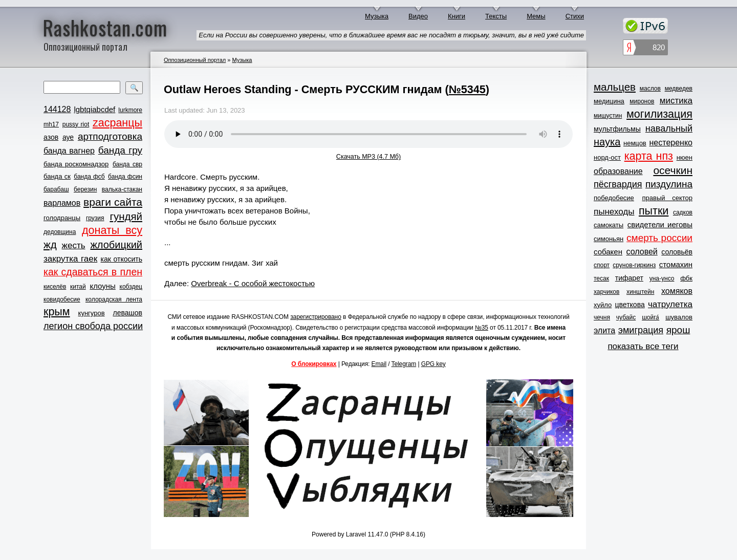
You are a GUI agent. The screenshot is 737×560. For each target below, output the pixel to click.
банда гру (120, 150)
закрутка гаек (70, 259)
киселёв (55, 287)
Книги (457, 16)
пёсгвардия (618, 184)
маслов (650, 89)
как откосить (122, 259)
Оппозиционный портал (195, 60)
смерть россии (659, 238)
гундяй (126, 216)
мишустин (608, 116)
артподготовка (110, 136)
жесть (74, 245)
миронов (642, 101)
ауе (68, 137)
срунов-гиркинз (634, 265)
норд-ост (607, 157)
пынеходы (614, 212)
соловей (642, 252)
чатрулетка (670, 304)
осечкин (673, 170)
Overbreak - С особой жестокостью (253, 283)
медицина (609, 101)
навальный (669, 128)
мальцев (615, 87)
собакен (608, 252)
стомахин (676, 264)
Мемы (536, 16)
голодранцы (62, 218)
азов (51, 137)
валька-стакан (122, 189)
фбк (686, 278)
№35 (482, 328)
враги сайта (113, 202)
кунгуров (92, 313)
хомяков (677, 291)
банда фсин (125, 177)
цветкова (630, 305)
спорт (602, 265)
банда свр (127, 164)
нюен (685, 157)
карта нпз (649, 156)
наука (607, 142)
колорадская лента (114, 299)
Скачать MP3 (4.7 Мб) (368, 157)
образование (618, 171)
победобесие (614, 198)
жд (50, 244)
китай (78, 287)
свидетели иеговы (660, 224)
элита (604, 330)
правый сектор (667, 198)
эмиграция (641, 330)
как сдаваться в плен (93, 272)
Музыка (377, 16)
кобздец (131, 287)
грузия (95, 218)
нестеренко (671, 143)
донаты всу (112, 230)
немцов (635, 143)
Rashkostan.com (105, 27)
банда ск (57, 176)
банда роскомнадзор (76, 164)
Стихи (575, 16)
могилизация (659, 114)
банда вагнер (69, 151)
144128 (57, 109)
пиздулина (669, 184)
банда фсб (89, 177)
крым (57, 312)
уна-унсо (662, 278)
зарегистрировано (316, 317)
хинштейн (640, 292)
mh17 (51, 124)
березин (85, 189)
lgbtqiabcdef (94, 109)
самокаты (609, 225)
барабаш (56, 189)
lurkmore (130, 110)
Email (379, 364)
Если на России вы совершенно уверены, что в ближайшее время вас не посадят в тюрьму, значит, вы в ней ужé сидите (391, 35)
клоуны (102, 286)
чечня (602, 317)
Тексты (496, 16)
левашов (128, 313)
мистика (676, 101)
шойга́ (651, 317)
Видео (418, 16)
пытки (654, 211)
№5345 (467, 89)
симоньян (609, 239)
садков (683, 212)
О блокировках (314, 364)
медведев (679, 89)
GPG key (433, 364)
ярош (678, 330)
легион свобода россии (93, 326)
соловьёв (677, 252)
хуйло (603, 305)
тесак (601, 278)
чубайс (626, 317)
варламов (62, 203)
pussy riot (76, 124)
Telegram (404, 364)
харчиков (606, 292)
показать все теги (643, 346)
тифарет (629, 278)
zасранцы (117, 123)
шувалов (679, 317)
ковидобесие (62, 299)
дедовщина (60, 232)
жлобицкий (116, 245)
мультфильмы (617, 129)
